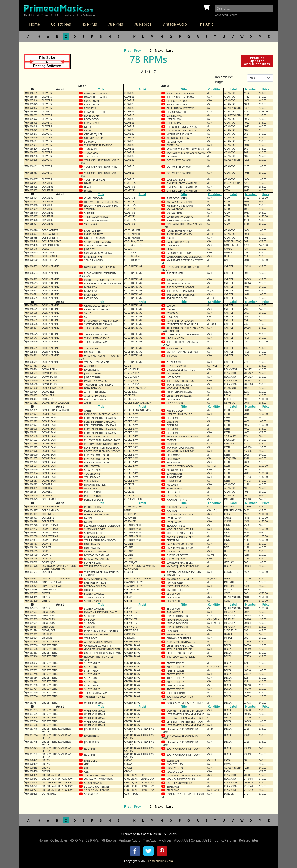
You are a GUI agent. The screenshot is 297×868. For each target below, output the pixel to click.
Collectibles (61, 24)
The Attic (206, 24)
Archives (165, 840)
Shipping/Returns (223, 840)
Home (35, 24)
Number (251, 89)
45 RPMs (89, 24)
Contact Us (199, 840)
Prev (137, 50)
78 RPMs (115, 24)
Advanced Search (226, 15)
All (29, 37)
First (127, 50)
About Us (181, 840)
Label (233, 89)
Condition (215, 89)
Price (266, 89)
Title (101, 89)
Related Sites (249, 840)
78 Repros (143, 24)
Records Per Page (224, 79)
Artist (142, 89)
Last (169, 50)
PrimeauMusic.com (160, 861)
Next (159, 50)
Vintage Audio (175, 24)
